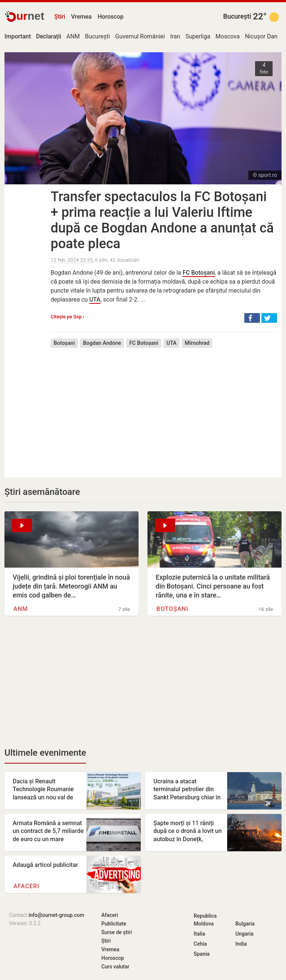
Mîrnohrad (197, 343)
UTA (95, 299)
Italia (199, 934)
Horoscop (111, 17)
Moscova (228, 36)
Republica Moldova (205, 920)
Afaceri (26, 886)
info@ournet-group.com (56, 915)
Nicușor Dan (261, 36)
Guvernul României (140, 36)
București (237, 16)
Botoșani (64, 343)
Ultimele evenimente (45, 753)
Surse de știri (117, 932)
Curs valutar (115, 967)
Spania (202, 954)
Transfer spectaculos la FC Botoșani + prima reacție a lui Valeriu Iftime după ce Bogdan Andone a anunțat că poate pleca (162, 220)
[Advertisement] (164, 407)
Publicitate (114, 924)
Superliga (198, 36)
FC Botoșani (198, 273)
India (241, 944)
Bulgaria (245, 924)
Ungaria (244, 934)
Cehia (200, 944)
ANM (73, 36)
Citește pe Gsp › (67, 317)
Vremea (81, 17)
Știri (60, 17)
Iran (175, 36)
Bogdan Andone (102, 343)
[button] (252, 318)
